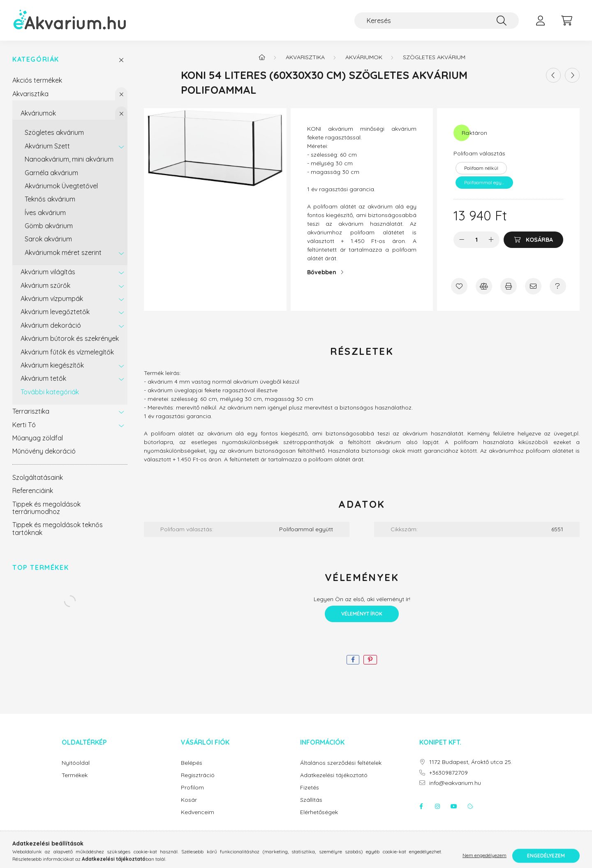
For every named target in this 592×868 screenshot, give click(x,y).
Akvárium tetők (43, 378)
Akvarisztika (30, 94)
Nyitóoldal (76, 763)
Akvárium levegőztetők (55, 312)
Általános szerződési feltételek (341, 763)
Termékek (75, 775)
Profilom (192, 788)
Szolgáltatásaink (38, 477)
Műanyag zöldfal (38, 438)
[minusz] (462, 240)
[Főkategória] (262, 57)
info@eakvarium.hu (455, 783)
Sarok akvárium (48, 239)
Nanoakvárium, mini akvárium (69, 159)
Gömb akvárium (49, 226)
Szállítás (311, 800)
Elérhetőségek (319, 812)
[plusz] (491, 240)
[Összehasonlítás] (484, 286)
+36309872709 (449, 773)
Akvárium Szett (47, 146)
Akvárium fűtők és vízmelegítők (67, 352)
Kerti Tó (24, 425)
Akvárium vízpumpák (52, 299)
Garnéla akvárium (51, 173)
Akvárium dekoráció (51, 325)
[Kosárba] (533, 240)
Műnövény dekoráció (44, 451)
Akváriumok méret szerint (63, 252)
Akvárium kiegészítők (52, 365)
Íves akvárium (45, 213)
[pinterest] (370, 660)
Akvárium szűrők (45, 285)
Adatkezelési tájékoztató (334, 775)
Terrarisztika (31, 411)
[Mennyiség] (477, 240)
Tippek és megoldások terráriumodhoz (46, 508)
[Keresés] (437, 21)
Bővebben (322, 272)
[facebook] (353, 660)
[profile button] (540, 21)
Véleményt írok (362, 614)
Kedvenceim (198, 812)
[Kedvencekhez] (459, 286)
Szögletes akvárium (54, 132)
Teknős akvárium (50, 199)
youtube (454, 806)
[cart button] (567, 21)
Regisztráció (198, 775)
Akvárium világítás (48, 272)
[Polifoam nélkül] (481, 168)
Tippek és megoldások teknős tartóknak (58, 528)
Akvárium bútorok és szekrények (70, 338)
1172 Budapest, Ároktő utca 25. (471, 762)
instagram (437, 806)
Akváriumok (38, 113)
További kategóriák (50, 392)
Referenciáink (33, 491)
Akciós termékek (37, 80)
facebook (421, 806)
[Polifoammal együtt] (484, 183)
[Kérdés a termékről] (558, 286)
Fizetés (310, 788)
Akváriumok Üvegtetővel (61, 186)
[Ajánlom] (533, 286)
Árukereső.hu (296, 857)
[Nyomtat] (509, 286)
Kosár (189, 800)
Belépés (192, 763)
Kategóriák (36, 59)
